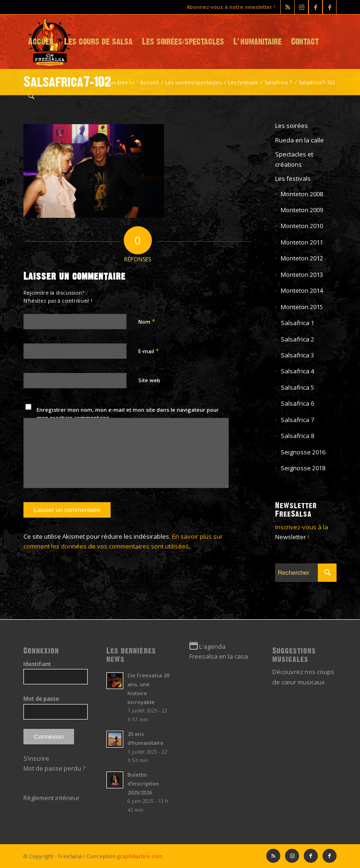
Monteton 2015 (302, 307)
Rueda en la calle (300, 140)
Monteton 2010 (302, 226)
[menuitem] (41, 42)
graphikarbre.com (140, 856)
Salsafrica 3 (297, 355)
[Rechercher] (31, 96)
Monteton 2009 (302, 210)
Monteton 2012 (302, 258)
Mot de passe (41, 699)
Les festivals (293, 178)
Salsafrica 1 (297, 323)
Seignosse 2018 (303, 468)
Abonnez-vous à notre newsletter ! (231, 7)
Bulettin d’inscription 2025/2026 (143, 783)
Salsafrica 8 (297, 436)
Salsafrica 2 (297, 339)
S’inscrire (36, 758)
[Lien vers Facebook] (330, 7)
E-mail (149, 351)
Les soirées (292, 126)
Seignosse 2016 (303, 452)
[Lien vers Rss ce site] (288, 7)
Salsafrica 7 (297, 420)
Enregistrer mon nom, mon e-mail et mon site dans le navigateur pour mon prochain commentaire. (128, 414)
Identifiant (37, 664)
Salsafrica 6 (297, 403)
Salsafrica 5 (297, 387)
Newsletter (291, 537)
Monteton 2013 (302, 274)
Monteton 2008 (302, 194)
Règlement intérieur (52, 798)
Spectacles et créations (294, 159)
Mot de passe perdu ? (54, 768)
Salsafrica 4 (297, 371)
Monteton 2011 (302, 242)
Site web (149, 380)
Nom (147, 321)
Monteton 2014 (302, 290)
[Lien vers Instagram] (301, 7)
